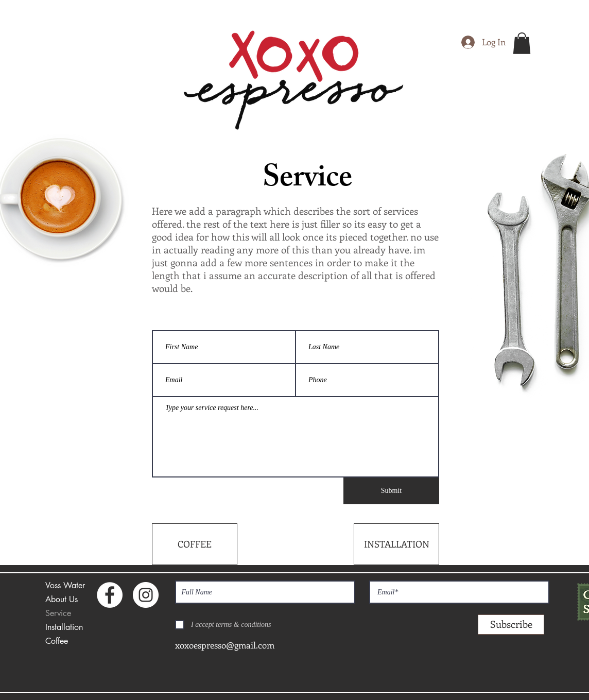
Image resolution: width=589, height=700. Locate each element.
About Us (62, 599)
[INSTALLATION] (396, 544)
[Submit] (391, 491)
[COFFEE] (195, 544)
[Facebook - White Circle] (110, 595)
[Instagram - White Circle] (146, 595)
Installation (64, 627)
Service (58, 613)
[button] (522, 43)
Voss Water (65, 585)
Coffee (57, 641)
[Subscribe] (511, 625)
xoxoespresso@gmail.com (225, 645)
